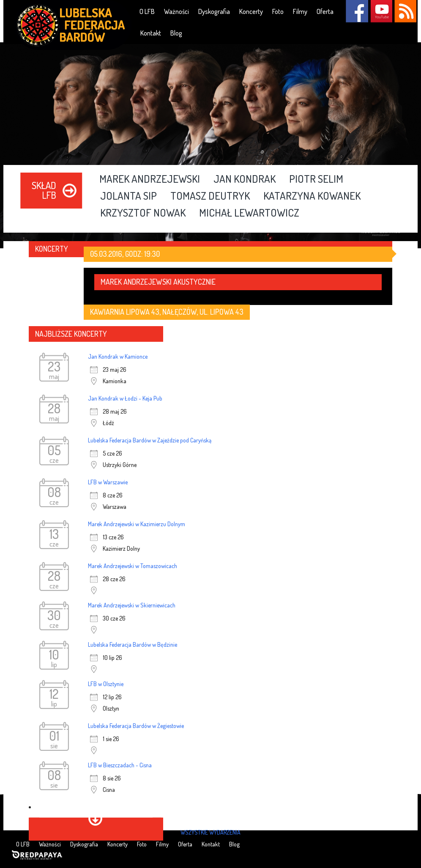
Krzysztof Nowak (143, 213)
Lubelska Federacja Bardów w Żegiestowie (136, 726)
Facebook (357, 11)
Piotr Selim (316, 179)
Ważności (176, 11)
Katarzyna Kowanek (312, 196)
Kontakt (151, 33)
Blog (176, 33)
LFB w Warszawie (108, 482)
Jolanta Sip (128, 196)
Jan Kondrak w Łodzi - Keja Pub (125, 398)
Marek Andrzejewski (150, 179)
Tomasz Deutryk (210, 196)
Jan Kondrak (245, 179)
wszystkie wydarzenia (210, 832)
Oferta (325, 11)
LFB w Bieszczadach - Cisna (120, 765)
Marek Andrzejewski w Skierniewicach (132, 605)
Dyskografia (214, 11)
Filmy (300, 11)
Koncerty (251, 11)
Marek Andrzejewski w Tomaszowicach (133, 566)
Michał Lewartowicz (249, 213)
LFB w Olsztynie (106, 684)
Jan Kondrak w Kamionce (118, 356)
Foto (278, 11)
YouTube (381, 11)
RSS (405, 11)
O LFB (147, 11)
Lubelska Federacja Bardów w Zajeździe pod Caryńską (150, 440)
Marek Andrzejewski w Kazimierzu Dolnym (137, 524)
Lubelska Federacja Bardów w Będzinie (133, 644)
